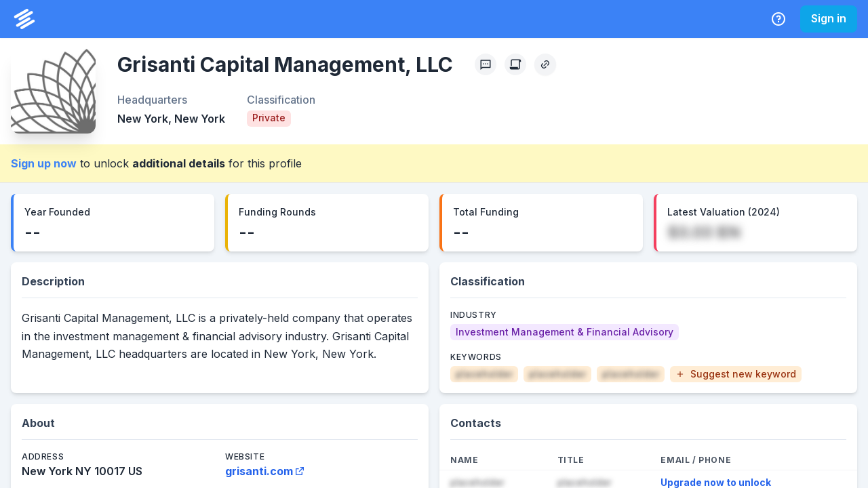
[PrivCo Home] (24, 19)
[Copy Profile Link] (545, 64)
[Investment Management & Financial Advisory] (565, 332)
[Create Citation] (515, 64)
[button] (736, 374)
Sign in (829, 18)
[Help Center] (778, 19)
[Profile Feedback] (486, 64)
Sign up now (44, 163)
